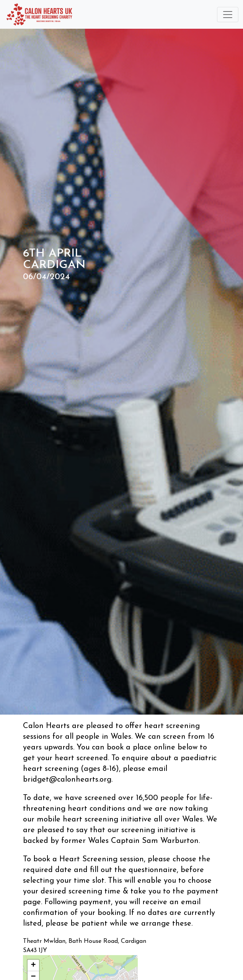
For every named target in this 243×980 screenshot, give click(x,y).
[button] (33, 965)
